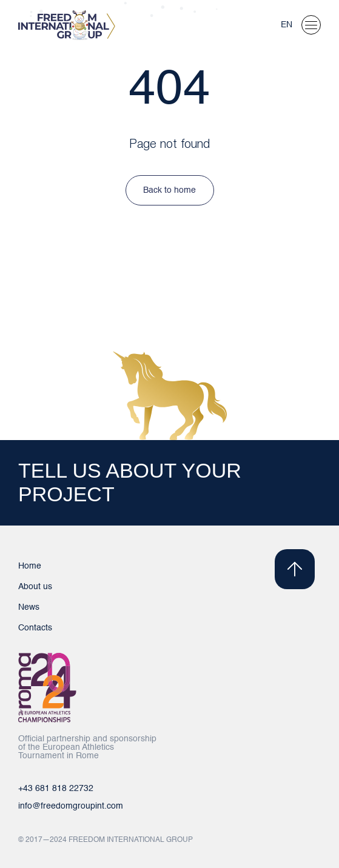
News (29, 607)
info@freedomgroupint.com (71, 806)
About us (35, 587)
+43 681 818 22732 (56, 789)
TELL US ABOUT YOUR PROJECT (130, 482)
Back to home (169, 190)
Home (30, 566)
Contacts (35, 628)
